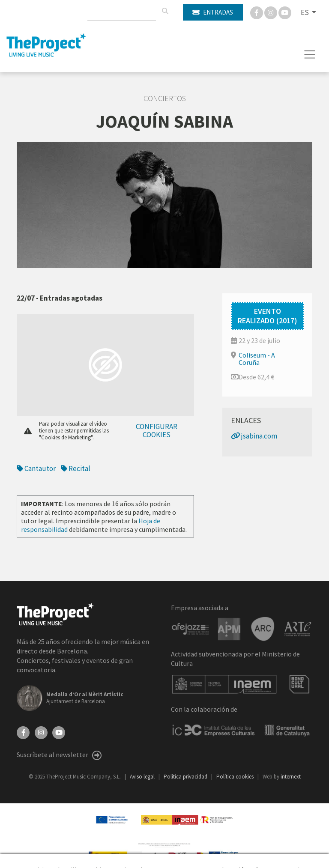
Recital (76, 468)
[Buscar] (165, 11)
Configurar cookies (157, 431)
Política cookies (236, 777)
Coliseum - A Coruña (257, 359)
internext (291, 777)
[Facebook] (257, 12)
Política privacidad (186, 777)
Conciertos (165, 98)
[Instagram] (271, 12)
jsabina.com (254, 436)
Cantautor (36, 468)
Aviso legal (143, 777)
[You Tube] (285, 12)
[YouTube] (59, 732)
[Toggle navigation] (310, 54)
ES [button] (305, 12)
